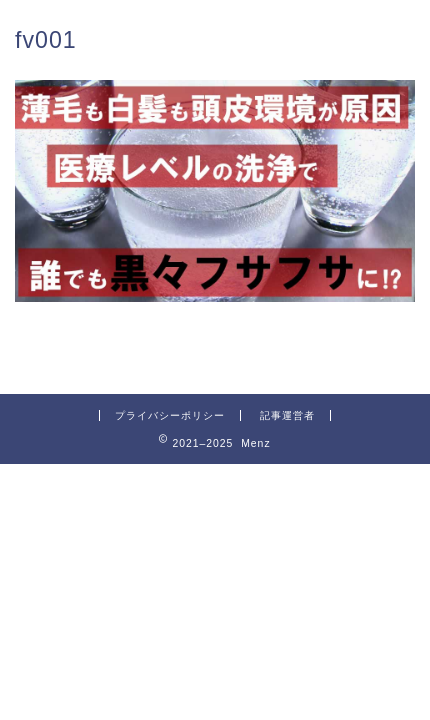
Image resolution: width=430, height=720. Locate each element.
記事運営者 (287, 415)
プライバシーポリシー (170, 415)
